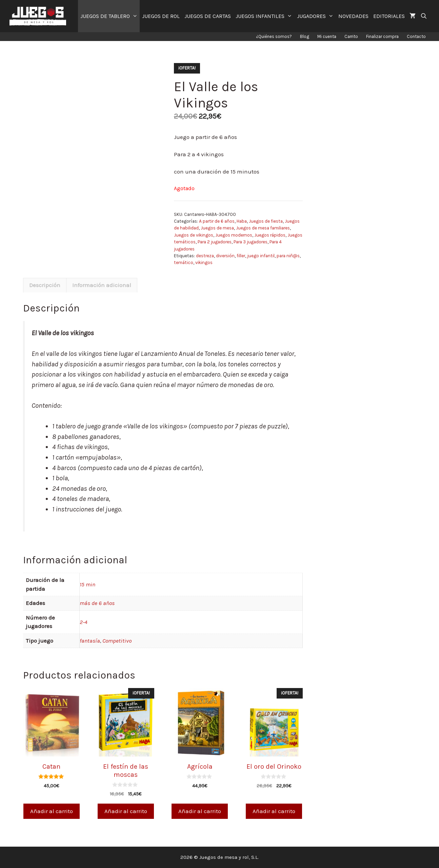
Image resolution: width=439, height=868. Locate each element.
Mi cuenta (327, 36)
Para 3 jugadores (251, 242)
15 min (87, 584)
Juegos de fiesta (266, 221)
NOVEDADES (353, 16)
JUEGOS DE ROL (161, 16)
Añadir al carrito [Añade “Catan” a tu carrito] (52, 811)
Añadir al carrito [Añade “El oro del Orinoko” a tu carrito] (274, 811)
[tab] (45, 285)
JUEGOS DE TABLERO (110, 16)
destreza (205, 256)
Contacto (416, 36)
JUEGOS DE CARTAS (208, 16)
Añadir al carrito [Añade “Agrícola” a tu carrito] (200, 811)
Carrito (351, 36)
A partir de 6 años (217, 221)
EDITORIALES (389, 16)
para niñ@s (288, 256)
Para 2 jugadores (215, 242)
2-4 (84, 622)
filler (241, 256)
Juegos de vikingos (194, 235)
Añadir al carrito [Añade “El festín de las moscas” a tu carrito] (126, 811)
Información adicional (102, 285)
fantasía (90, 641)
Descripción (45, 285)
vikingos (204, 263)
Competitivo (117, 641)
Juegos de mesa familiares (263, 228)
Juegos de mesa (217, 228)
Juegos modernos (234, 235)
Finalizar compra (382, 36)
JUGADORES (316, 16)
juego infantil (261, 256)
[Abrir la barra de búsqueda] (424, 16)
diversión (225, 256)
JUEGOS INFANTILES (265, 16)
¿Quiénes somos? (274, 36)
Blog (305, 36)
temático (184, 263)
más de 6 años (97, 603)
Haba (242, 221)
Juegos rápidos (270, 235)
